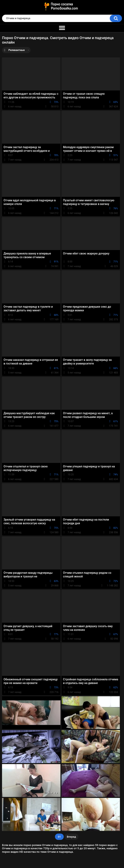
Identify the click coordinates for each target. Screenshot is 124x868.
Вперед (71, 837)
